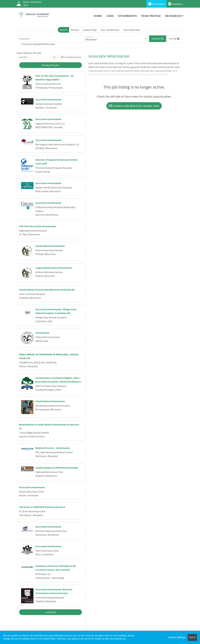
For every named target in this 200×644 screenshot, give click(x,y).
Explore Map (90, 30)
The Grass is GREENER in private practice (42, 507)
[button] (174, 39)
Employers (176, 4)
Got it (192, 637)
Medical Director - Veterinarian (53, 448)
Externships (127, 16)
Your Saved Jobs (132, 30)
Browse (75, 30)
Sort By (23, 57)
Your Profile (151, 16)
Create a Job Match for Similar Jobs (134, 106)
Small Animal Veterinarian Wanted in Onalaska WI (47, 290)
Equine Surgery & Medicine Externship (57, 468)
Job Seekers (156, 4)
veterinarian (42, 333)
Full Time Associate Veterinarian (37, 226)
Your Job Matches (110, 30)
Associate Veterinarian (48, 99)
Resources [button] (174, 16)
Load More (51, 612)
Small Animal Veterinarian (50, 246)
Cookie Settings (177, 637)
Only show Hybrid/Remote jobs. (38, 44)
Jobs (110, 16)
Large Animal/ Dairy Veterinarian (54, 268)
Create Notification (71, 57)
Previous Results (50, 65)
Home (98, 16)
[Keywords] (51, 39)
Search (63, 30)
